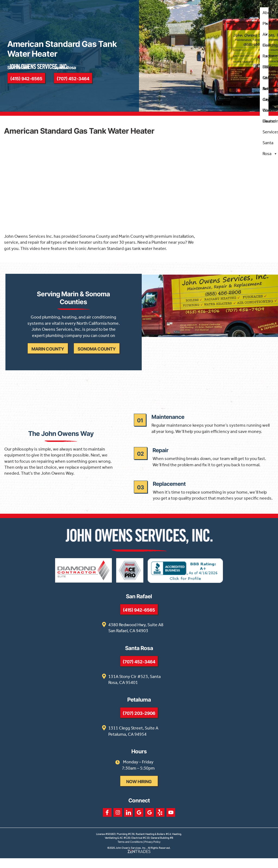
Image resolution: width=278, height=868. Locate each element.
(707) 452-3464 (139, 672)
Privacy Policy (152, 852)
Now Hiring (139, 792)
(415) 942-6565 (139, 620)
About (268, 14)
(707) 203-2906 (139, 723)
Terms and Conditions (130, 852)
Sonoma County (98, 355)
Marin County (49, 355)
